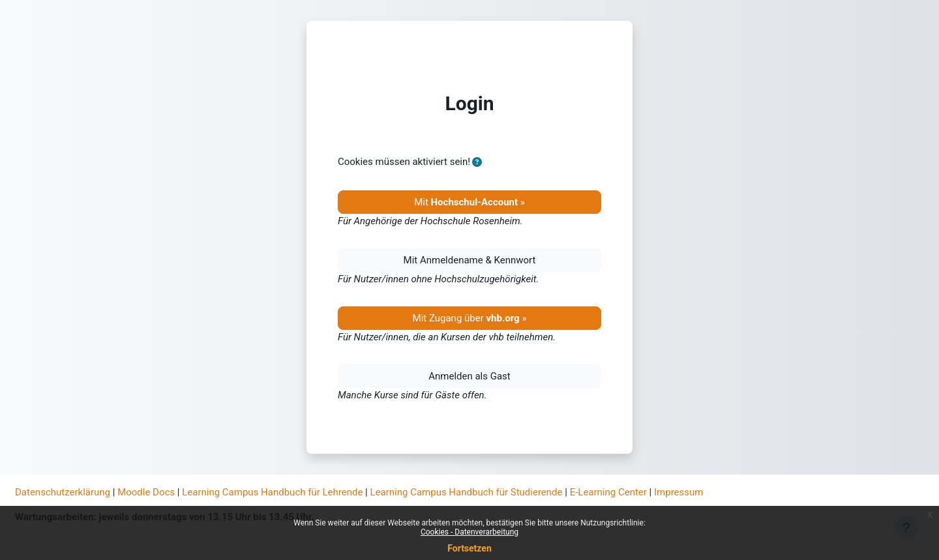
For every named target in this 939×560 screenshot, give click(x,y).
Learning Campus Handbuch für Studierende (467, 492)
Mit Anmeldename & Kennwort (470, 260)
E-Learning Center (608, 492)
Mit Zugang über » (470, 318)
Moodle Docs (146, 492)
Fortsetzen (469, 548)
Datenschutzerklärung (63, 492)
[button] (477, 163)
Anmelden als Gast (469, 376)
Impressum (678, 492)
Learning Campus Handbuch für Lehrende (272, 492)
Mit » (469, 202)
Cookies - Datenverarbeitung (469, 532)
